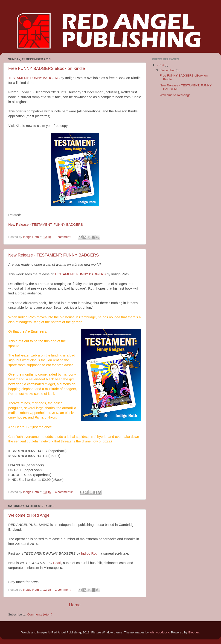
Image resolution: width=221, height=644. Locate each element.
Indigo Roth (90, 553)
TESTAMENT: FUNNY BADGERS (34, 78)
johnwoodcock (160, 632)
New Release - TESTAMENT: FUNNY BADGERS (46, 225)
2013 (161, 65)
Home (75, 605)
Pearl (57, 563)
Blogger (194, 632)
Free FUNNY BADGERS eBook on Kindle (47, 68)
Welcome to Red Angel (29, 515)
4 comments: (64, 492)
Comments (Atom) (40, 614)
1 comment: (64, 237)
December (168, 70)
